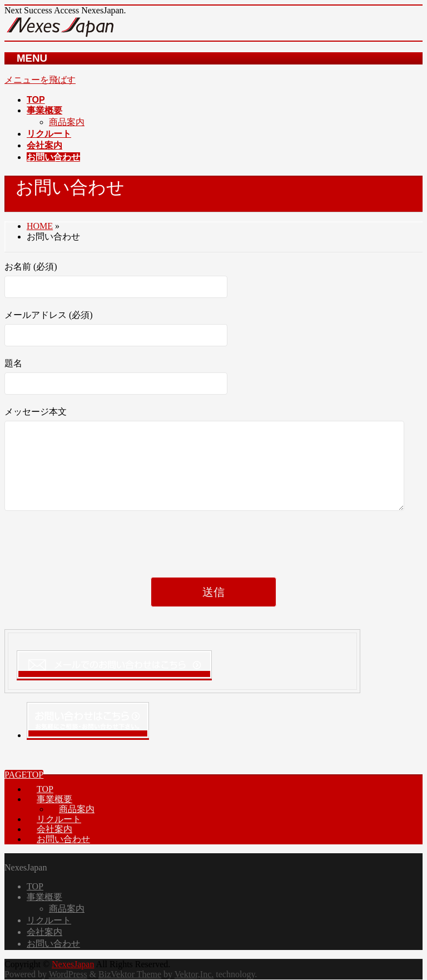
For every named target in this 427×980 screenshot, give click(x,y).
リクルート (59, 819)
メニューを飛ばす (40, 80)
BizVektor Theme (130, 974)
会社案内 (54, 829)
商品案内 (67, 122)
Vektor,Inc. (194, 974)
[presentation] (89, 563)
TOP (45, 789)
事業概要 (54, 799)
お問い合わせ (63, 839)
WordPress (68, 974)
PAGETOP (24, 775)
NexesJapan (73, 964)
